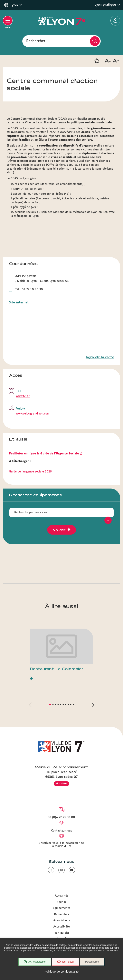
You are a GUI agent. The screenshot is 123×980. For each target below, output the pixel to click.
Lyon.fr (16, 5)
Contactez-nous (62, 831)
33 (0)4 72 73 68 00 (62, 817)
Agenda (62, 902)
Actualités (62, 896)
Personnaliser (92, 962)
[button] (97, 61)
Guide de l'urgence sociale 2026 (30, 472)
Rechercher (36, 41)
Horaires (62, 783)
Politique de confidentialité (62, 971)
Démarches (62, 914)
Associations (62, 920)
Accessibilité (62, 927)
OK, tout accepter (35, 962)
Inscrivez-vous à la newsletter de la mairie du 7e (62, 845)
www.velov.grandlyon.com (33, 414)
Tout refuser (66, 962)
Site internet (19, 303)
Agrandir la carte (100, 357)
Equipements (62, 908)
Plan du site (62, 933)
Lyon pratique (107, 5)
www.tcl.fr (23, 396)
